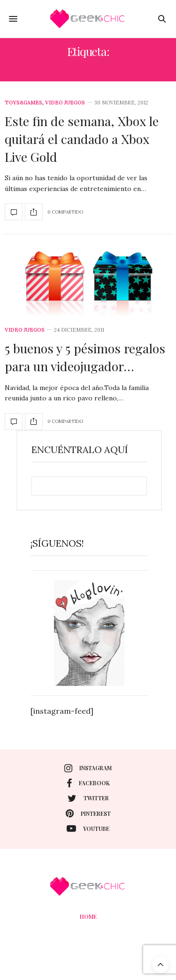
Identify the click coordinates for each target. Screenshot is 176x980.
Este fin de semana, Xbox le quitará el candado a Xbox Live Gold (82, 139)
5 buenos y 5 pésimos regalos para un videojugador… (85, 357)
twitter (88, 798)
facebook (88, 783)
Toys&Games (23, 103)
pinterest (88, 813)
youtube (88, 829)
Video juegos (65, 103)
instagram (88, 768)
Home (88, 916)
